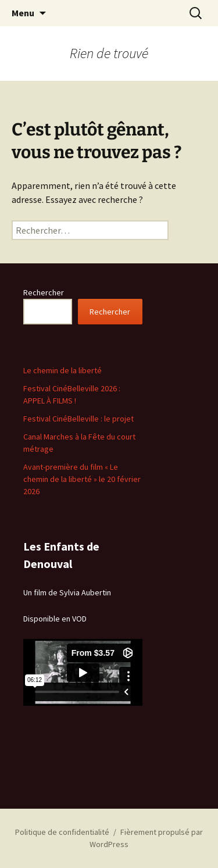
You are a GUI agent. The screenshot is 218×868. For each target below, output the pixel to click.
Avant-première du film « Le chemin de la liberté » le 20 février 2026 (82, 479)
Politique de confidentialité (62, 832)
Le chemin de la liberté (62, 370)
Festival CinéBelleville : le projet (78, 419)
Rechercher (44, 292)
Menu (23, 13)
